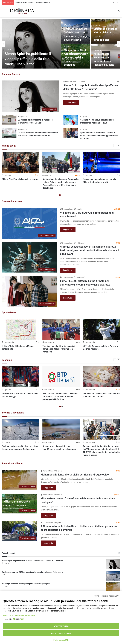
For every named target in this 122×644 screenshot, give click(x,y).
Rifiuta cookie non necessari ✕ (106, 596)
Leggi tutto (71, 102)
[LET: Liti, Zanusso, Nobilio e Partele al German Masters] (102, 329)
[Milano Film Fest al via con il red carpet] (21, 163)
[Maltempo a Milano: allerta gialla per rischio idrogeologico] (20, 480)
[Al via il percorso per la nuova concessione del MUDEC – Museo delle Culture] (9, 133)
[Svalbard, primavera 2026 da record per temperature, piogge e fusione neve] (21, 430)
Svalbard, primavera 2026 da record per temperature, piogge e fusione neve (33, 572)
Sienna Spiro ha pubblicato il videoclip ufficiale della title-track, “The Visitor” (28, 59)
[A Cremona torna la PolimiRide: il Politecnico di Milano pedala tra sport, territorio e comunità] (20, 531)
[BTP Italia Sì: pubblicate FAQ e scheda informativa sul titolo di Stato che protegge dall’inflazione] (61, 377)
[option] (61, 44)
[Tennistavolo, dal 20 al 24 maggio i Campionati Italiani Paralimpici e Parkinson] (61, 329)
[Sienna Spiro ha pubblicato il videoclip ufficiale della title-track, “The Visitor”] (31, 44)
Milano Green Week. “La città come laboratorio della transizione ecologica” (76, 57)
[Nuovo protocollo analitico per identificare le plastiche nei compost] (61, 430)
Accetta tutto (61, 626)
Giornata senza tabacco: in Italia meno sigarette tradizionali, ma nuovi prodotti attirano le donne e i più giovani (89, 250)
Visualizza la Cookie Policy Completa (19, 615)
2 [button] (62, 195)
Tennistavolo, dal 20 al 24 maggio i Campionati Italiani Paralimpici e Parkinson (59, 349)
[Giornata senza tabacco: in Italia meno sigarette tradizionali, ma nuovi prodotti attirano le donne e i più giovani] (29, 257)
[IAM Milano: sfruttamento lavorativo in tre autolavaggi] (21, 377)
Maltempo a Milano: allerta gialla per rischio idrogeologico (75, 475)
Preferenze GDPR (61, 640)
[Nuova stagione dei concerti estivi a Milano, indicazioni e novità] (102, 163)
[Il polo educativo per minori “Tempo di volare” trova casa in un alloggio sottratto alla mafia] (71, 133)
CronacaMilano (71, 82)
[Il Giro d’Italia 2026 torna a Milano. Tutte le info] (21, 329)
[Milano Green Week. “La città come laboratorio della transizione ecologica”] (20, 504)
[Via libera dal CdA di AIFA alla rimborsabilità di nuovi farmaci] (29, 223)
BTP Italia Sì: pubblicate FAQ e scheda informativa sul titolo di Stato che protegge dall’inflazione (60, 396)
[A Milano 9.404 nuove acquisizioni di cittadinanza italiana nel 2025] (71, 120)
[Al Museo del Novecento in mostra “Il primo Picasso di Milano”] (9, 120)
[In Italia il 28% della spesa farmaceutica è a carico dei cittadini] (102, 377)
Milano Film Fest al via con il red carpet (20, 179)
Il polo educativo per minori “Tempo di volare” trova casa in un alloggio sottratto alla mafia (99, 136)
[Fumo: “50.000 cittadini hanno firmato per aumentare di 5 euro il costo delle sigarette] (29, 291)
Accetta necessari (61, 633)
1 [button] (60, 195)
